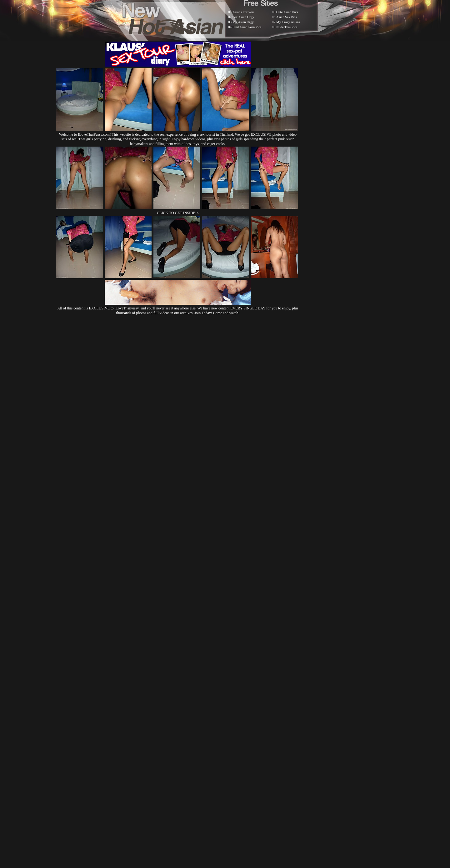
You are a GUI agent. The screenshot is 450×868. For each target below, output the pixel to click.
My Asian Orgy (243, 22)
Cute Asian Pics (287, 12)
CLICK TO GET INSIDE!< (178, 213)
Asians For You (243, 12)
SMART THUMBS (236, 712)
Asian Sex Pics (287, 17)
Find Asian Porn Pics (247, 27)
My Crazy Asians (288, 22)
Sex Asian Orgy (243, 17)
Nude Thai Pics (287, 27)
